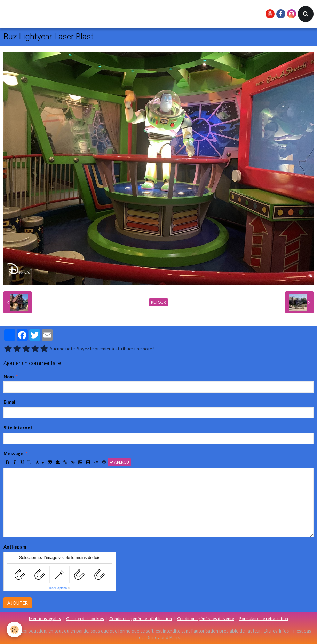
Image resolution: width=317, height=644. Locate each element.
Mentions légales (45, 618)
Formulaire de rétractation (264, 618)
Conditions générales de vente (206, 618)
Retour (158, 302)
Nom (9, 377)
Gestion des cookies (85, 618)
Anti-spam (15, 547)
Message (13, 453)
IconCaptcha (58, 588)
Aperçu (119, 462)
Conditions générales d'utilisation (141, 618)
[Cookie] (15, 630)
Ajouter (18, 603)
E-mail (10, 402)
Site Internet (18, 428)
